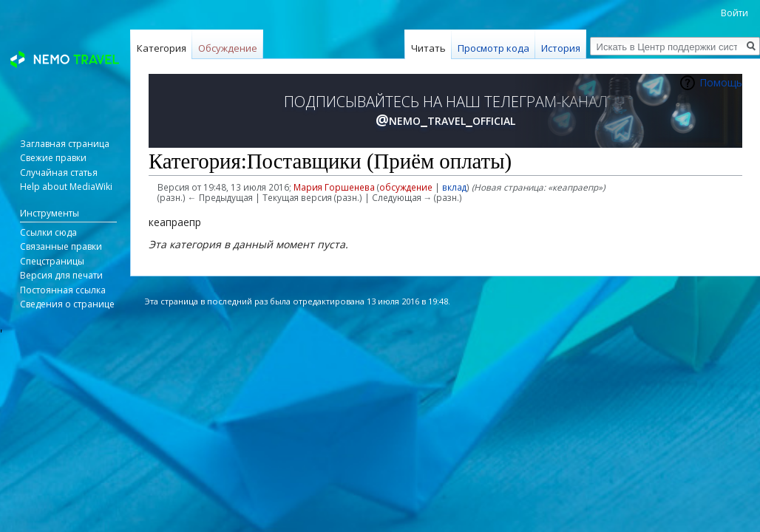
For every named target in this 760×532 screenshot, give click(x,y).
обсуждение (406, 187)
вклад (454, 187)
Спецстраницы (52, 261)
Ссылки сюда (48, 232)
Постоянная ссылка (63, 290)
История (561, 48)
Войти (734, 13)
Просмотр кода (493, 48)
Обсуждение (228, 48)
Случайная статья (59, 173)
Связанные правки (61, 246)
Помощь (721, 82)
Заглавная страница (65, 144)
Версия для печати (61, 275)
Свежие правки (53, 158)
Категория (162, 48)
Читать (428, 48)
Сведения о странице (67, 304)
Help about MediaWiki (66, 187)
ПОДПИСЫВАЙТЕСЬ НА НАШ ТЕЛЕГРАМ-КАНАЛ (446, 111)
